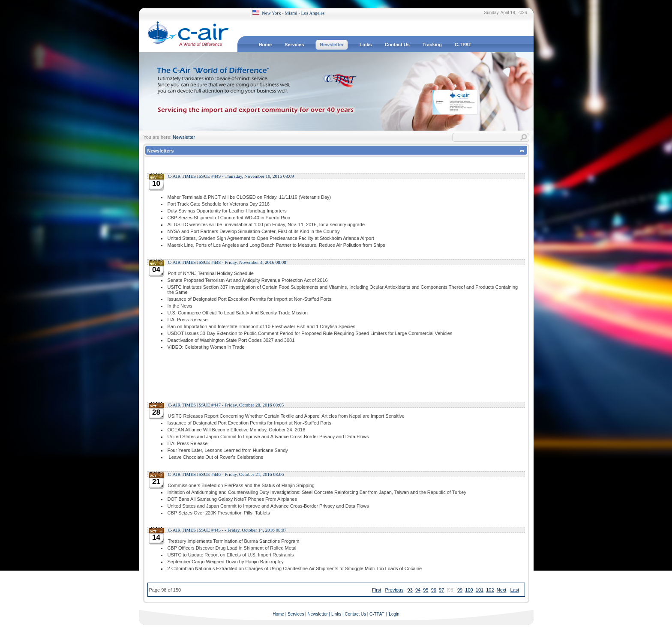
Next (502, 590)
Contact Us (355, 614)
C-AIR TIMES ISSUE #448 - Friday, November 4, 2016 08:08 (227, 262)
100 (469, 590)
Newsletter (184, 137)
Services (296, 614)
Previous (394, 590)
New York (271, 13)
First (376, 590)
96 (434, 590)
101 (480, 590)
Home (278, 614)
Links (336, 614)
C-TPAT (377, 614)
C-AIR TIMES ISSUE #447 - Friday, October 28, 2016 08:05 (226, 405)
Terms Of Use (517, 630)
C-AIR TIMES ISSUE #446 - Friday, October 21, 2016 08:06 (226, 474)
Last (515, 590)
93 (410, 590)
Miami (291, 13)
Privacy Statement (483, 630)
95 (426, 590)
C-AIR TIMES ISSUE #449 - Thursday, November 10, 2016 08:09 (231, 176)
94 (418, 590)
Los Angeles (313, 13)
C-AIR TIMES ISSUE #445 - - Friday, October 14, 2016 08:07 (227, 530)
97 (441, 590)
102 (490, 590)
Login (394, 614)
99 (460, 590)
